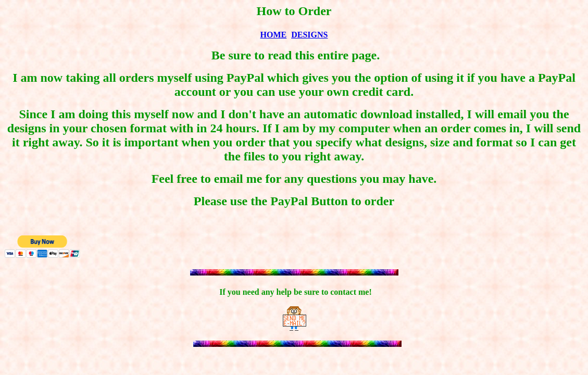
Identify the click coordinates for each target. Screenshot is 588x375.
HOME (274, 35)
